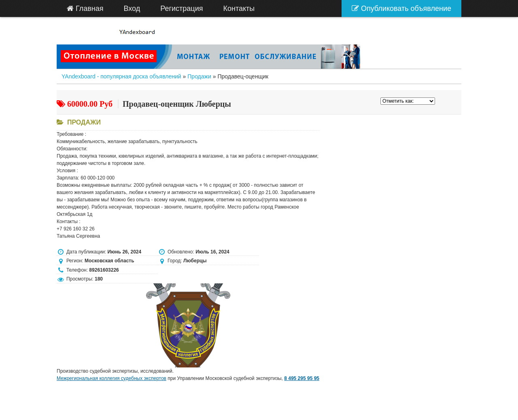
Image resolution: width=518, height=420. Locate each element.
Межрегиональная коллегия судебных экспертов (111, 378)
